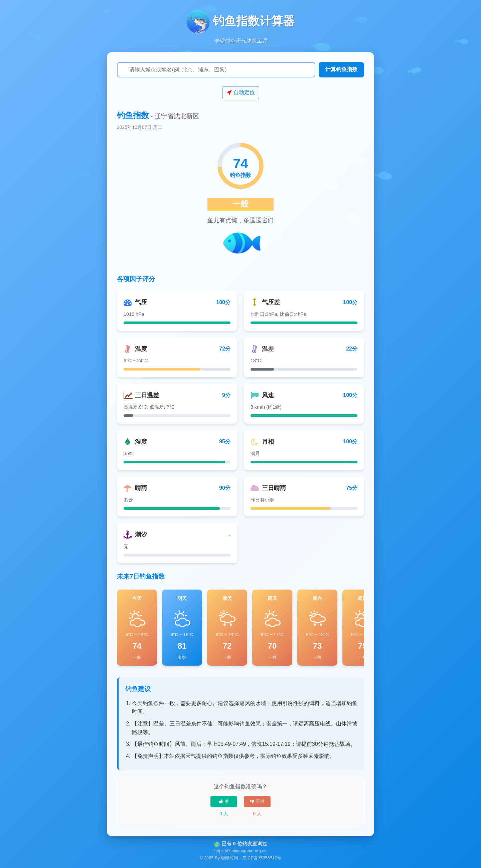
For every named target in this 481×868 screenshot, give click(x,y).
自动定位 (241, 92)
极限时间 (229, 858)
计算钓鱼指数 (341, 69)
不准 (257, 801)
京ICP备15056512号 (262, 858)
